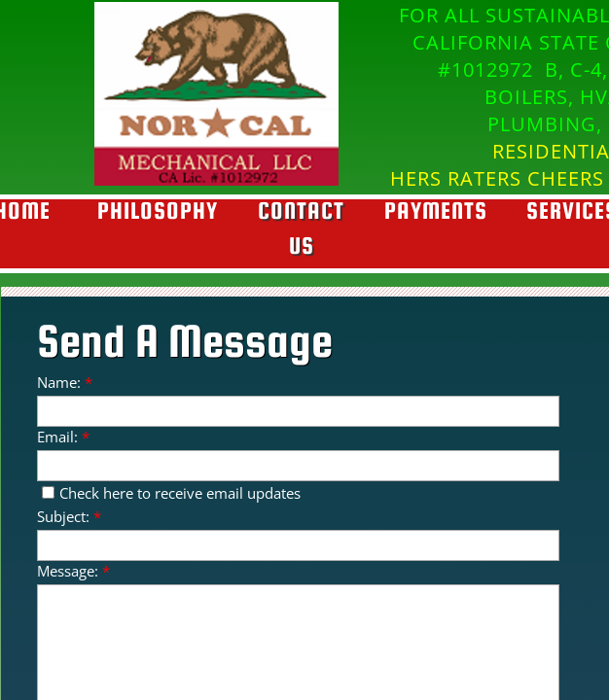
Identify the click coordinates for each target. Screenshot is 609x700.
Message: (73, 571)
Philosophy (158, 210)
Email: (63, 437)
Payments (436, 210)
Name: (65, 382)
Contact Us (301, 228)
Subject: (69, 516)
